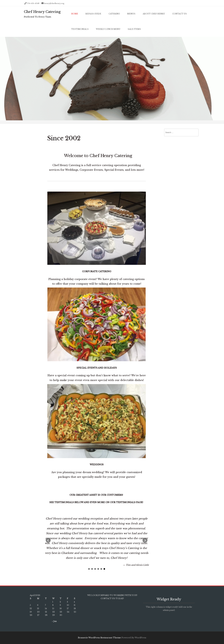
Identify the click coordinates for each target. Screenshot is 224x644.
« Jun (54, 621)
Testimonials (80, 29)
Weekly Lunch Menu (108, 29)
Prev (48, 540)
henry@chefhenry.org (54, 3)
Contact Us (180, 14)
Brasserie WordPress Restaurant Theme (99, 638)
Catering (114, 14)
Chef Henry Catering (42, 12)
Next (145, 540)
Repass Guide (93, 14)
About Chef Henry (154, 14)
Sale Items (134, 29)
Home (75, 14)
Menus (131, 14)
